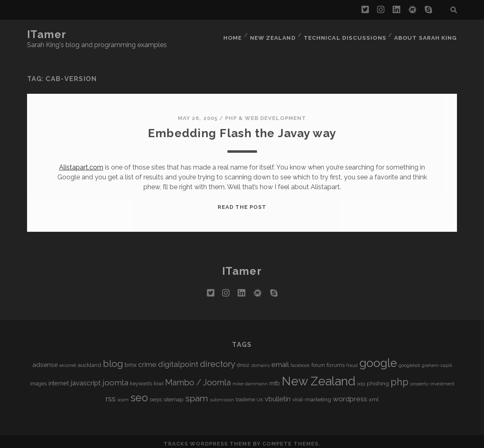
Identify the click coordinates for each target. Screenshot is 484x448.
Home (235, 35)
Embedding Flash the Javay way (242, 128)
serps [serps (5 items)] (156, 395)
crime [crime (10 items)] (147, 360)
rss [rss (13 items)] (110, 394)
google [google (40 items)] (378, 358)
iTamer (47, 34)
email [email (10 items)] (280, 360)
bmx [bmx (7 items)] (131, 360)
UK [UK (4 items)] (260, 395)
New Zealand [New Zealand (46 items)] (318, 376)
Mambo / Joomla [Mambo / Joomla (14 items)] (198, 378)
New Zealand (276, 35)
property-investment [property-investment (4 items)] (432, 379)
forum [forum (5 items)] (318, 360)
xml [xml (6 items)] (374, 394)
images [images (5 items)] (38, 379)
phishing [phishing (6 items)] (378, 378)
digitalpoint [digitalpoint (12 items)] (178, 359)
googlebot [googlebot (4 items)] (409, 360)
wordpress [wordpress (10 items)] (350, 394)
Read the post (242, 202)
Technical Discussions (347, 35)
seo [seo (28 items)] (139, 393)
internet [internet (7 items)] (59, 378)
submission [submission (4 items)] (222, 395)
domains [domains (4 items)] (260, 360)
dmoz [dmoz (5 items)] (243, 360)
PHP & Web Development (266, 113)
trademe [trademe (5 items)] (245, 395)
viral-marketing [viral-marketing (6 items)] (312, 394)
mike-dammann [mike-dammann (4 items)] (250, 379)
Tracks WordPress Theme (207, 439)
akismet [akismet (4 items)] (68, 360)
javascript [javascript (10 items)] (86, 378)
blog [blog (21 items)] (113, 359)
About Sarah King (427, 35)
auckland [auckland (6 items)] (90, 360)
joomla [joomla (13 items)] (115, 378)
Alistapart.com (81, 162)
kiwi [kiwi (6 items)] (159, 378)
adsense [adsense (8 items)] (45, 360)
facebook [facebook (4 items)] (300, 360)
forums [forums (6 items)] (336, 360)
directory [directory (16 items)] (218, 359)
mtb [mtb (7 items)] (275, 378)
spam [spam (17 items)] (197, 393)
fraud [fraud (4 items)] (352, 360)
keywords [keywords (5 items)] (141, 379)
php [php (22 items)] (400, 377)
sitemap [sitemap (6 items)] (174, 394)
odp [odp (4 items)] (361, 379)
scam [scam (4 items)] (123, 395)
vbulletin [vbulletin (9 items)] (278, 394)
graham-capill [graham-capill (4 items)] (437, 360)
